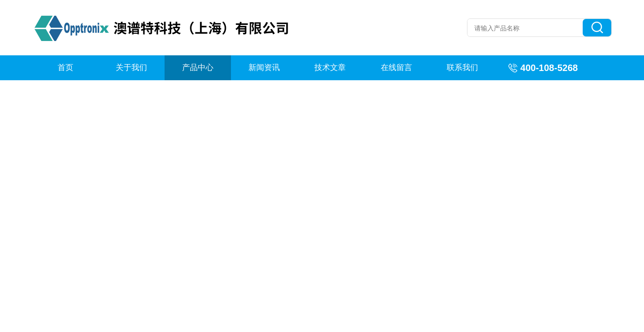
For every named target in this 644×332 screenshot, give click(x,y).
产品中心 (198, 68)
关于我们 (131, 68)
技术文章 (330, 68)
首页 (65, 68)
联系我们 (462, 68)
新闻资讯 (264, 68)
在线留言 (396, 68)
